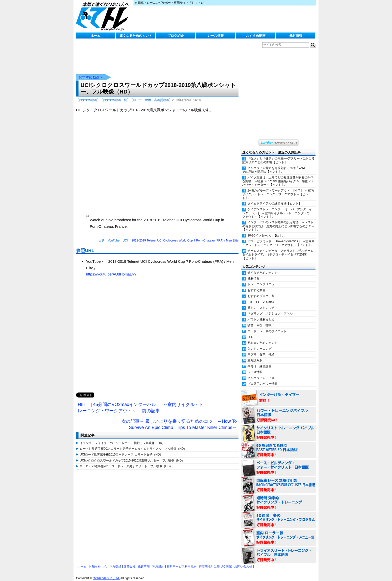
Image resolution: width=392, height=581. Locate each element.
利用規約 (158, 561)
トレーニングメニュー (262, 279)
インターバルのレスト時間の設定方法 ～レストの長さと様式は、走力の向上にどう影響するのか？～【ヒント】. (278, 221)
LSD (250, 332)
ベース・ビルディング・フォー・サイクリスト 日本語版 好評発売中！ (278, 463)
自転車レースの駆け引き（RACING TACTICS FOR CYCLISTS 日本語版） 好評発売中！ (278, 480)
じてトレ (103, 16)
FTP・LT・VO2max (261, 297)
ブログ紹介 (176, 36)
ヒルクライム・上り (261, 373)
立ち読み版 (255, 355)
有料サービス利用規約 (181, 561)
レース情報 (216, 36)
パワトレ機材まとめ (261, 314)
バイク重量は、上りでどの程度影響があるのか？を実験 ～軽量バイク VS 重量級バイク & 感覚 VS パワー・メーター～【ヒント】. (278, 176)
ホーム (96, 36)
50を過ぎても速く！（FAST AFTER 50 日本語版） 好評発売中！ (278, 445)
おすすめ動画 (256, 36)
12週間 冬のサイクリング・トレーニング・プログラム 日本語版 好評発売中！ (278, 515)
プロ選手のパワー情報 (262, 379)
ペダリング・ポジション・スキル (270, 308)
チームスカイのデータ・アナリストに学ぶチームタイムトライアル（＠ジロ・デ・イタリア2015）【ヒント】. (278, 249)
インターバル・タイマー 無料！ (278, 393)
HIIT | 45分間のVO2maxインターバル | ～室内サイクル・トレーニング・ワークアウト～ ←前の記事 (141, 403)
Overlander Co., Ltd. (106, 573)
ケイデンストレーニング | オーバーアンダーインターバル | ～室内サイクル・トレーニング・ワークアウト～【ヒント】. (277, 208)
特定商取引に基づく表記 (215, 561)
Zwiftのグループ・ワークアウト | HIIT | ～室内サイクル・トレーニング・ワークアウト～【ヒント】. (278, 189)
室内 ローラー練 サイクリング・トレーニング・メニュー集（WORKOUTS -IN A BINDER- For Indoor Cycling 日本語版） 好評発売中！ (278, 533)
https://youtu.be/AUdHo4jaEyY (111, 269)
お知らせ (95, 561)
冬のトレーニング (259, 344)
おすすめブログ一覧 (261, 291)
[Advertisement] (157, 335)
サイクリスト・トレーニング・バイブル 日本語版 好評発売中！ (278, 428)
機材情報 (296, 36)
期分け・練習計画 (259, 361)
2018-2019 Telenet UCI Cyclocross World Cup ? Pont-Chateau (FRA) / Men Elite (185, 235)
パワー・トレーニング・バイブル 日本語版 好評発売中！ (278, 410)
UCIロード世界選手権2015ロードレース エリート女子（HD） (121, 449)
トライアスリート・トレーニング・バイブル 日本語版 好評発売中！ (278, 550)
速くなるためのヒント (136, 36)
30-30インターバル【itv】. (265, 230)
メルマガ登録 (112, 561)
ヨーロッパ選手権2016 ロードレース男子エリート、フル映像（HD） (126, 461)
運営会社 (129, 561)
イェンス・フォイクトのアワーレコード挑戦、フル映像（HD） (122, 438)
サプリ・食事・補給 (261, 349)
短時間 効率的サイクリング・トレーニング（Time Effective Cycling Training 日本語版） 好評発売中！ (278, 498)
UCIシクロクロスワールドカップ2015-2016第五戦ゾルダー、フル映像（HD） (132, 455)
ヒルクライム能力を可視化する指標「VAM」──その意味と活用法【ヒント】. (277, 165)
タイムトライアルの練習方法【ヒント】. (275, 198)
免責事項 (144, 561)
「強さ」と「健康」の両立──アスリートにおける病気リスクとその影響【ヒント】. (278, 155)
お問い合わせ (243, 561)
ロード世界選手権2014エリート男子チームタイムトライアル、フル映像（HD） (133, 444)
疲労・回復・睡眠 (259, 320)
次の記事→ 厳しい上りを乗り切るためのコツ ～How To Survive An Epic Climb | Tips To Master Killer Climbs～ (179, 419)
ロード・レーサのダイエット (267, 326)
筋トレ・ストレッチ (261, 303)
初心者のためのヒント (262, 338)
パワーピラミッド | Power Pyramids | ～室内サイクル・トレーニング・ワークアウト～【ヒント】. (278, 238)
